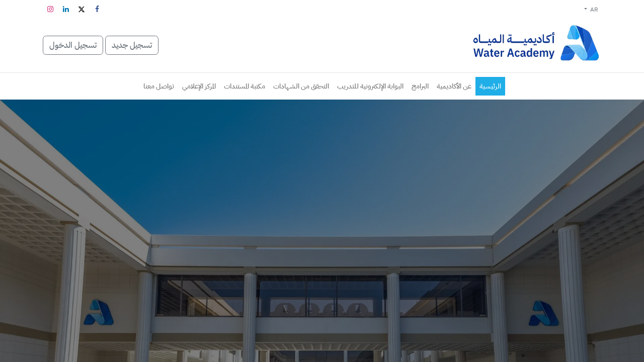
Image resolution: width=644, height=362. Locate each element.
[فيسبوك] (97, 9)
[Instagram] (50, 9)
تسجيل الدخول (73, 45)
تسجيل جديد (132, 45)
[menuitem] (490, 86)
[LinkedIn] (66, 9)
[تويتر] (82, 9)
